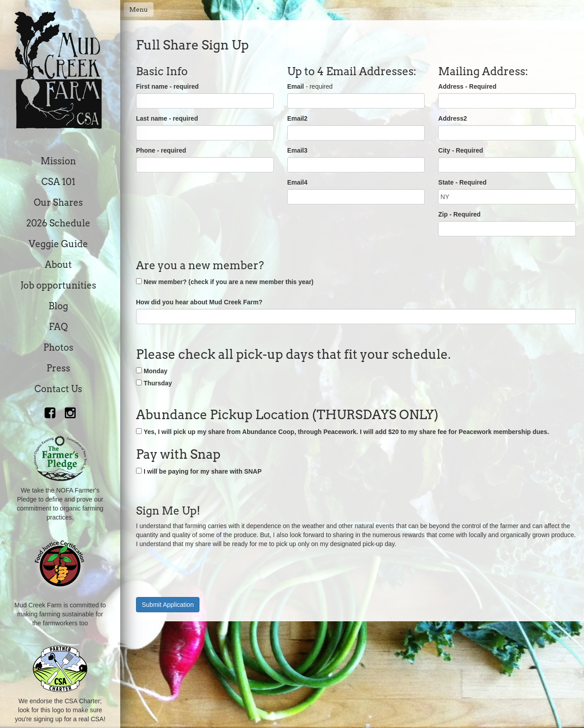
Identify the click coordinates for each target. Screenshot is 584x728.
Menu (139, 9)
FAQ (58, 327)
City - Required (461, 150)
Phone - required (161, 150)
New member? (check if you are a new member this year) (229, 282)
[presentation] (204, 570)
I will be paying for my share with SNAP (203, 471)
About (59, 265)
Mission (58, 161)
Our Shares (58, 203)
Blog (58, 306)
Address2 (453, 118)
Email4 (297, 182)
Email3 (297, 150)
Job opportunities (58, 285)
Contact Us (59, 389)
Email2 (297, 118)
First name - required (167, 86)
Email (296, 86)
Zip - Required (459, 214)
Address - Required (467, 86)
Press (58, 368)
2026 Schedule (58, 223)
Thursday (158, 383)
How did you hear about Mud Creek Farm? (199, 302)
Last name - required (167, 118)
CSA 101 (59, 182)
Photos (58, 348)
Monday (156, 371)
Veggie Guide (59, 244)
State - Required (462, 182)
